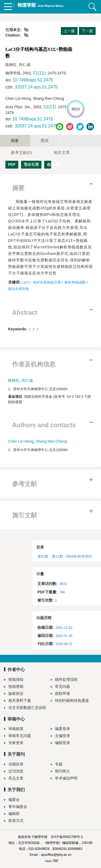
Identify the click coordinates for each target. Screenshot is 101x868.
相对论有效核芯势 (47, 282)
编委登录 (60, 729)
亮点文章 (14, 779)
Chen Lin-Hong (21, 441)
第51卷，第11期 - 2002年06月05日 (65, 556)
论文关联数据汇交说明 (25, 708)
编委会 (12, 800)
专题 (57, 765)
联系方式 (14, 821)
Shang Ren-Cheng (51, 441)
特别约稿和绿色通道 (70, 701)
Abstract (25, 313)
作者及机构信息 (34, 364)
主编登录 (60, 736)
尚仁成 (27, 380)
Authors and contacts (44, 425)
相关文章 (62, 152)
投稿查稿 (14, 687)
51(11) (39, 73)
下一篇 (87, 31)
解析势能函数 (75, 282)
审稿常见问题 (18, 736)
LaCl (25, 282)
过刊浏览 (14, 772)
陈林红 (14, 380)
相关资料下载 (18, 701)
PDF (12, 165)
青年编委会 (16, 807)
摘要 (15, 141)
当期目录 (14, 765)
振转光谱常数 (19, 289)
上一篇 (69, 31)
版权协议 (14, 694)
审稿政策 (14, 729)
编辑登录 (60, 743)
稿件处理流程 (64, 680)
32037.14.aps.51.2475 (36, 87)
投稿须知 (14, 680)
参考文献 (21, 152)
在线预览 (49, 165)
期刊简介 (60, 772)
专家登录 (14, 743)
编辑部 (12, 814)
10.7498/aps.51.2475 (33, 80)
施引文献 (25, 515)
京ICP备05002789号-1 (67, 837)
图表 (45, 141)
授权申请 (60, 694)
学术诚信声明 (64, 779)
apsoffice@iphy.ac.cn (56, 855)
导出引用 (31, 165)
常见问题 (60, 687)
